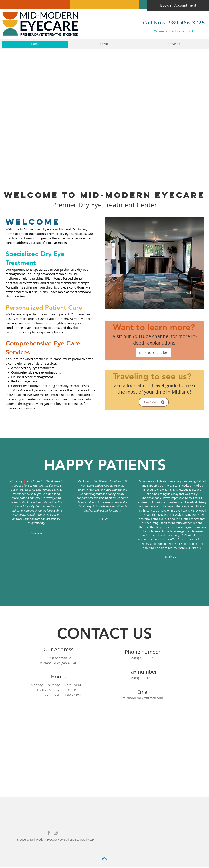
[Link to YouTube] (154, 352)
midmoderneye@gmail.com (143, 698)
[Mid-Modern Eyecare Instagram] (56, 833)
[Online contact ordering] (174, 31)
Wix (92, 839)
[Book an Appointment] (178, 5)
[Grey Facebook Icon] (49, 833)
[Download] (154, 402)
